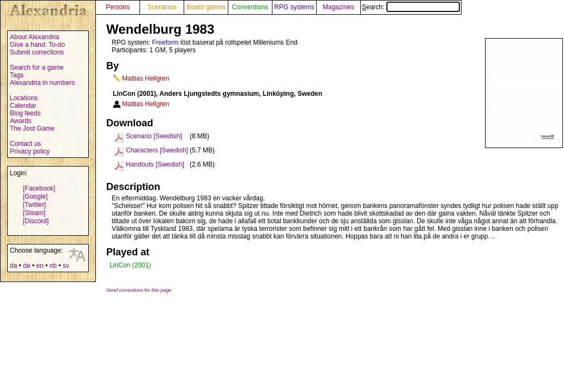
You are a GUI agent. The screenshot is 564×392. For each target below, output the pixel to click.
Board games (206, 7)
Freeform (165, 42)
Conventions (250, 7)
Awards (21, 121)
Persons (118, 7)
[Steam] (34, 213)
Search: (411, 7)
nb (53, 266)
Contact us (25, 144)
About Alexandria (35, 37)
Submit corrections (37, 52)
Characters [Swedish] (157, 150)
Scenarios (162, 7)
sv (66, 266)
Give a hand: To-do (37, 45)
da (13, 266)
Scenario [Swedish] (154, 136)
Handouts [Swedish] (155, 164)
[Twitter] (34, 205)
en (40, 266)
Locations (24, 98)
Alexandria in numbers (42, 83)
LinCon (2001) (130, 265)
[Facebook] (39, 188)
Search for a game (37, 68)
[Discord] (36, 221)
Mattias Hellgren (146, 78)
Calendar (23, 106)
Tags (17, 75)
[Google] (35, 197)
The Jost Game (32, 128)
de (26, 266)
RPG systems (294, 7)
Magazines (338, 7)
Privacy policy (30, 151)
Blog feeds (25, 113)
